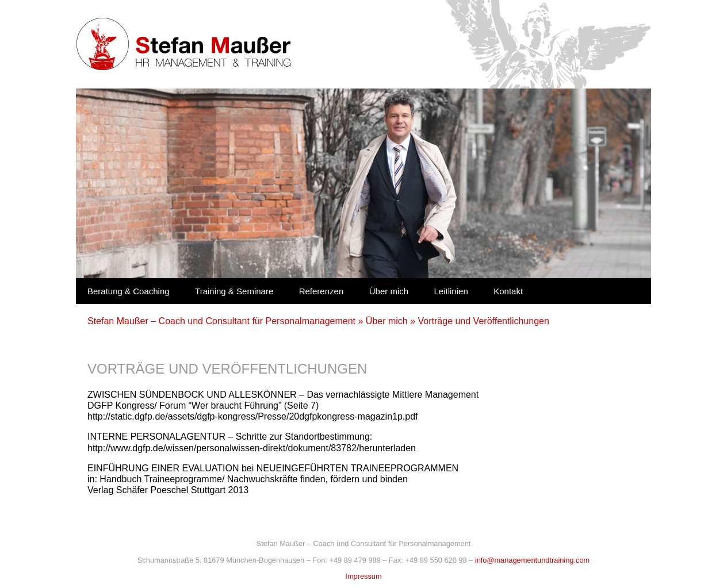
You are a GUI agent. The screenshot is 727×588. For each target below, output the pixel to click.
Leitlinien (451, 291)
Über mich (389, 291)
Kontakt (508, 291)
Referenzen (322, 291)
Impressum (363, 576)
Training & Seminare (234, 291)
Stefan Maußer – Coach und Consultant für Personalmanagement (221, 321)
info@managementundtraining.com (532, 560)
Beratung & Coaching (129, 291)
